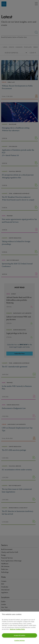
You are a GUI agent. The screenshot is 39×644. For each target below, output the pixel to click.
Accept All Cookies (19, 635)
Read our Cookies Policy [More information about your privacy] (17, 629)
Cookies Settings (19, 640)
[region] (19, 628)
